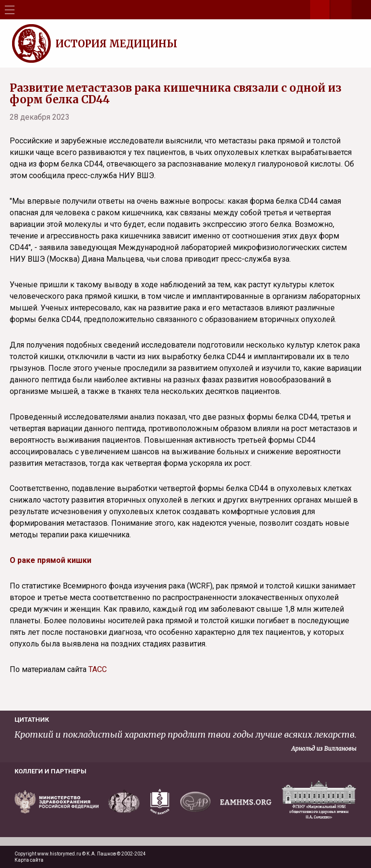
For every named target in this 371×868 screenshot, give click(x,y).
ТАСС (98, 669)
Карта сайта (29, 860)
